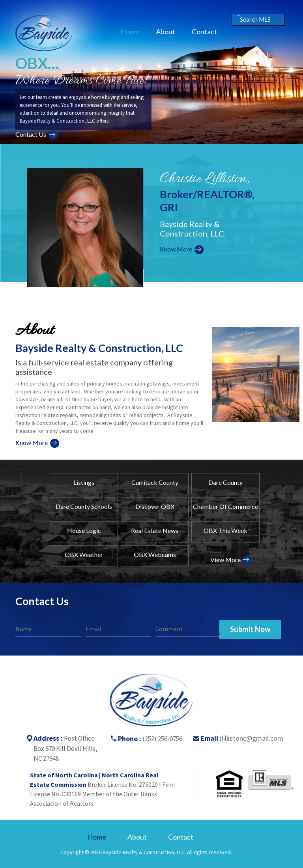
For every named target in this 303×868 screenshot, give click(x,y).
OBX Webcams (155, 554)
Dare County (225, 482)
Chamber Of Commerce (225, 506)
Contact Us (31, 134)
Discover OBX (155, 506)
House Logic (84, 530)
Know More (176, 249)
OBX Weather (84, 554)
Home (130, 32)
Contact (204, 32)
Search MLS (255, 19)
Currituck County (155, 482)
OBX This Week (225, 530)
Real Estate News (155, 530)
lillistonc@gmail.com (252, 738)
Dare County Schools (84, 506)
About (166, 32)
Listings (84, 482)
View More (225, 560)
